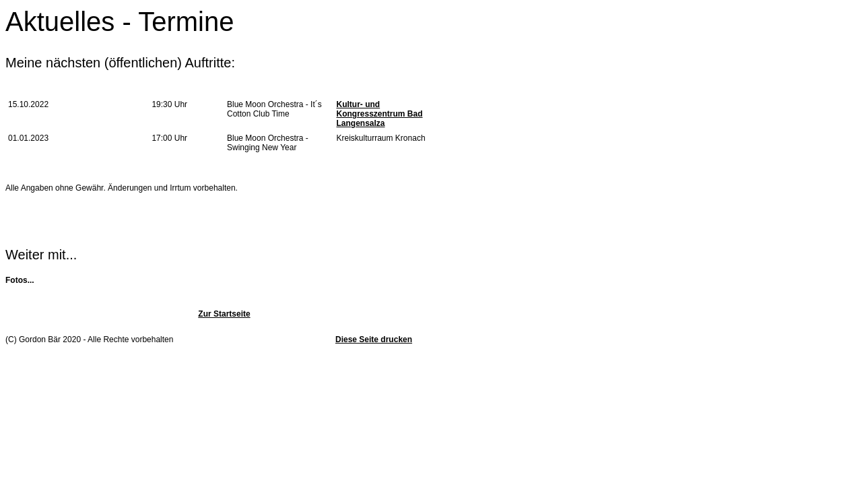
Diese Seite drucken (374, 339)
